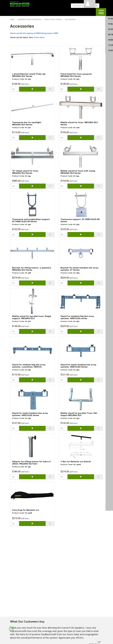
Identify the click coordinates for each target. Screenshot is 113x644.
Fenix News (40, 37)
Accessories (70, 19)
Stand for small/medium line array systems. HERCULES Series (78, 366)
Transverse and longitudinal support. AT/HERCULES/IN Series (31, 220)
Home (12, 19)
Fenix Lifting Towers (53, 19)
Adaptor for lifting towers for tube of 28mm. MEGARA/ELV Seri (31, 462)
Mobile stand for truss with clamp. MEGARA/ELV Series (78, 172)
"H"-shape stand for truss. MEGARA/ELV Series (26, 172)
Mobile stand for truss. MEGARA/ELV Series (79, 123)
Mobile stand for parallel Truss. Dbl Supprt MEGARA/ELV (79, 414)
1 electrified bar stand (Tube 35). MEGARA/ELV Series (29, 75)
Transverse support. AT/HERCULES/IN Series (80, 220)
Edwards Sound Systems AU (30, 19)
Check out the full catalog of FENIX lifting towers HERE (34, 33)
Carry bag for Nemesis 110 (26, 510)
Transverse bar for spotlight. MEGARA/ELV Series (27, 123)
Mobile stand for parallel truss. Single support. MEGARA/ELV (32, 317)
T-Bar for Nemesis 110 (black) (76, 461)
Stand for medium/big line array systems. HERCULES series (77, 317)
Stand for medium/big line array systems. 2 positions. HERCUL (29, 366)
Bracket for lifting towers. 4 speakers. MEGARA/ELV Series (32, 269)
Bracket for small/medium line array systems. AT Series (80, 269)
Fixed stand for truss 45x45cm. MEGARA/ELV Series (76, 75)
